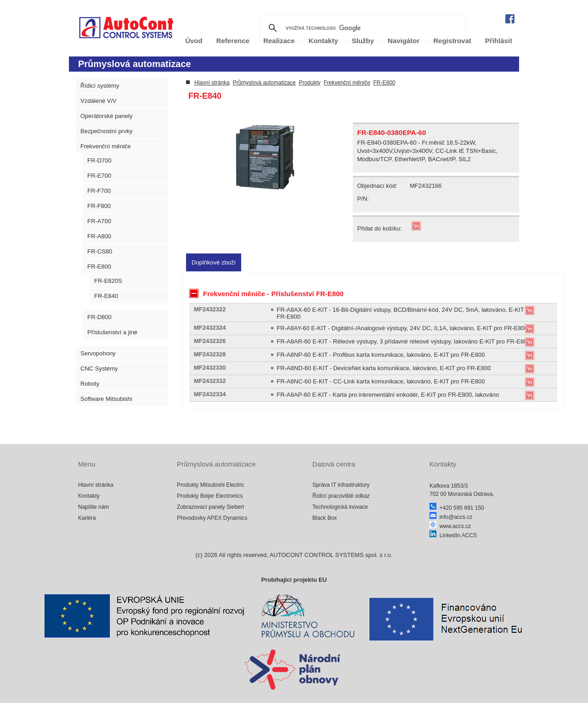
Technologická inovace (340, 507)
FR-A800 (99, 236)
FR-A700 (99, 221)
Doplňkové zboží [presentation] (214, 262)
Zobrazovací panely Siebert (210, 507)
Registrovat (452, 41)
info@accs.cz (451, 517)
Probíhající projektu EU (294, 580)
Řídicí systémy (100, 86)
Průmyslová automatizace (264, 83)
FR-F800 (99, 206)
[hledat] (362, 28)
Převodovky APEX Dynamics (212, 518)
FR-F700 (99, 191)
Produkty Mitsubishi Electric (211, 485)
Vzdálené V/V (99, 101)
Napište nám (93, 507)
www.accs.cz (450, 526)
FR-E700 (99, 176)
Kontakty (89, 496)
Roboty (90, 384)
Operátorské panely (106, 116)
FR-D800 (99, 317)
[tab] (214, 262)
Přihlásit (499, 41)
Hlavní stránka (212, 83)
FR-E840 (106, 296)
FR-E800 (99, 267)
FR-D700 (99, 160)
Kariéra (87, 518)
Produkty (309, 83)
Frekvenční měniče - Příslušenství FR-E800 (266, 293)
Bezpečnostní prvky (106, 131)
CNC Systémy (99, 368)
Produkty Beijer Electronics (210, 496)
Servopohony (98, 353)
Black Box (325, 518)
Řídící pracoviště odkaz (341, 496)
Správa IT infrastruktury (341, 485)
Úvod (194, 41)
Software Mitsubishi (106, 399)
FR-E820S (108, 281)
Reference (233, 41)
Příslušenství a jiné (112, 332)
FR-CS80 (100, 251)
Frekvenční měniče (106, 146)
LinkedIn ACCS (453, 535)
